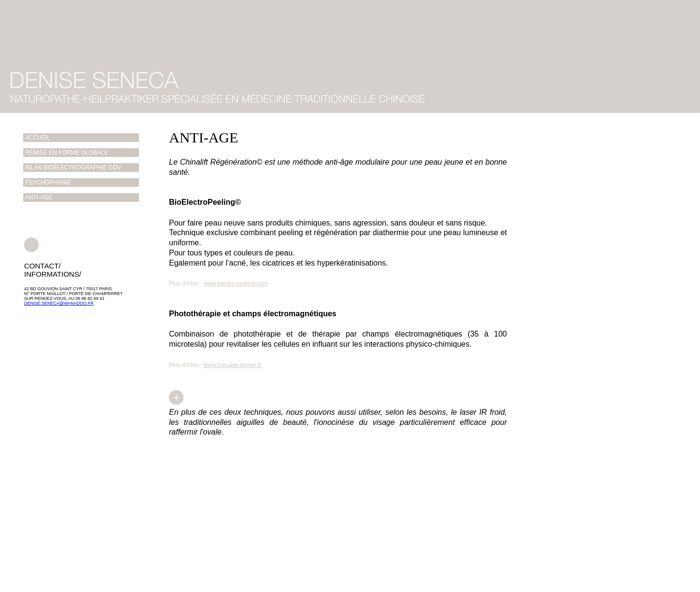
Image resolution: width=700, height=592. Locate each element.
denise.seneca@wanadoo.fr (59, 303)
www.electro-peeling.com (235, 283)
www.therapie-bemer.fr (232, 365)
